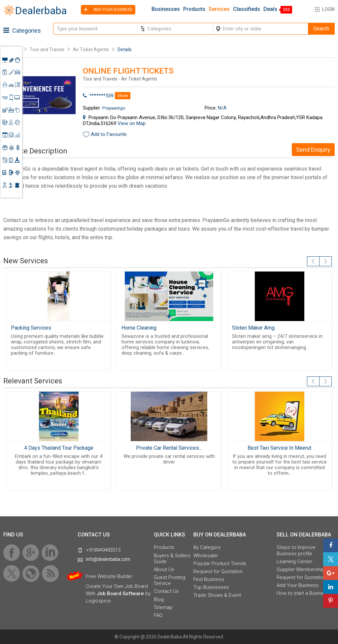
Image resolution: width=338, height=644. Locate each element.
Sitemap (163, 607)
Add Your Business (298, 585)
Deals (270, 9)
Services (219, 9)
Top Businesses (211, 587)
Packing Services (31, 328)
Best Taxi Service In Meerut (279, 448)
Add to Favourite (109, 134)
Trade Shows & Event (217, 595)
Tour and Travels (47, 49)
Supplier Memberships (302, 569)
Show (123, 96)
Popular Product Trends (220, 563)
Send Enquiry (313, 150)
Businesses (166, 9)
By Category (207, 547)
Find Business (209, 579)
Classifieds (247, 9)
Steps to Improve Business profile (296, 550)
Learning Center (294, 562)
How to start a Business (303, 593)
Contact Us (166, 591)
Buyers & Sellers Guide (172, 559)
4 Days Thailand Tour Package (59, 448)
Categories (22, 31)
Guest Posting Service (169, 580)
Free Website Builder (109, 576)
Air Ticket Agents (91, 49)
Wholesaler (206, 556)
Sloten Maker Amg (253, 328)
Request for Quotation (218, 571)
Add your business (106, 10)
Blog (159, 599)
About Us (164, 569)
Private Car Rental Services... (169, 448)
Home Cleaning (139, 328)
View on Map (132, 123)
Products (194, 9)
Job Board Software (120, 594)
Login (328, 9)
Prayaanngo (114, 108)
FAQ (158, 615)
